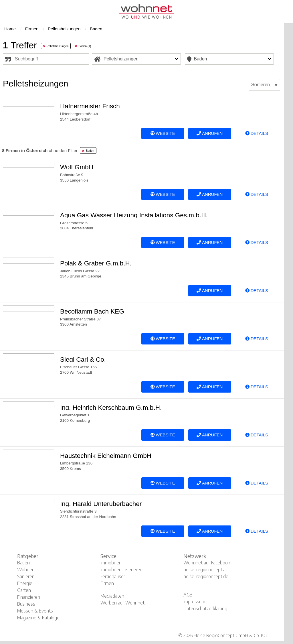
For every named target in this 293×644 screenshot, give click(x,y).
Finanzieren (29, 597)
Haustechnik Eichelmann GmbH (106, 456)
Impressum (194, 602)
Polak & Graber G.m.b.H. (96, 263)
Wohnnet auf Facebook (207, 563)
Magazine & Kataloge (38, 618)
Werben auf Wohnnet (122, 603)
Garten (24, 590)
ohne (40, 150)
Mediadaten (112, 596)
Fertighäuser (113, 576)
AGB (188, 595)
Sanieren (26, 576)
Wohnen (26, 570)
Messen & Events (35, 611)
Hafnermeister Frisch (90, 106)
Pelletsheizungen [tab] (56, 46)
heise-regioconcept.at (205, 570)
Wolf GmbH (77, 167)
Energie (25, 583)
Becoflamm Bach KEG (92, 311)
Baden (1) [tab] (83, 46)
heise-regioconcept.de (206, 576)
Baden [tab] (88, 151)
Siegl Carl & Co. (83, 360)
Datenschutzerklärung (205, 608)
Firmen (107, 583)
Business (26, 604)
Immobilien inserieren (121, 570)
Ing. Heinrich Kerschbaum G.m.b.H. (111, 408)
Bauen (23, 563)
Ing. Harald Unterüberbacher (101, 504)
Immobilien (111, 563)
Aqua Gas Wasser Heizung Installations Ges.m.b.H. (134, 215)
